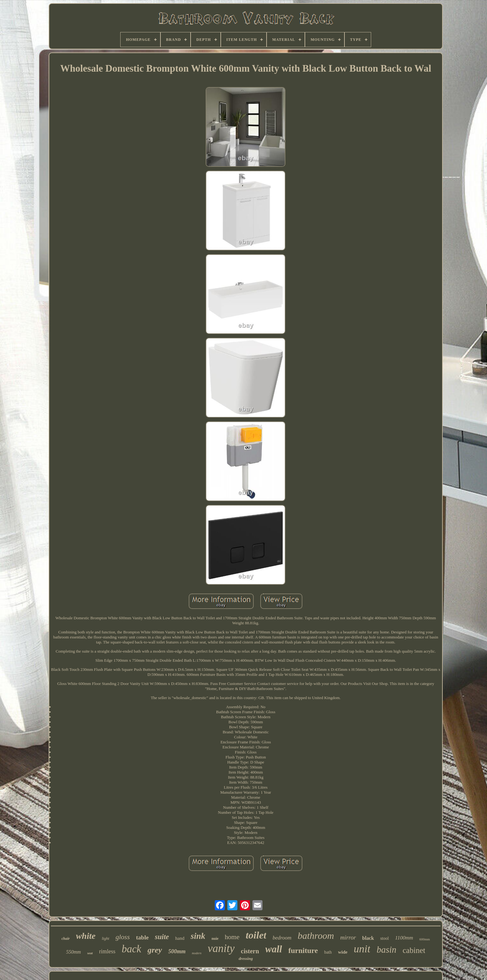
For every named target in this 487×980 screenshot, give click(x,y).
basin (386, 950)
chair (66, 939)
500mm (177, 951)
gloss (123, 937)
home (232, 937)
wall (274, 949)
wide (343, 952)
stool (384, 938)
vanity (221, 948)
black (368, 938)
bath (328, 952)
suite (162, 937)
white (86, 936)
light (106, 938)
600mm (425, 939)
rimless (107, 951)
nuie (215, 939)
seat (90, 953)
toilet (256, 935)
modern (197, 953)
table (142, 937)
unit (362, 949)
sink (198, 936)
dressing (246, 958)
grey (155, 950)
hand (180, 938)
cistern (250, 951)
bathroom (316, 936)
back (131, 949)
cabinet (414, 950)
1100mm (404, 938)
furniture (303, 950)
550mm (74, 952)
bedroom (282, 938)
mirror (348, 937)
